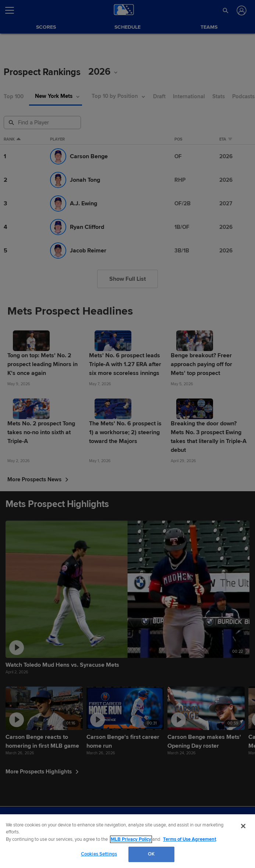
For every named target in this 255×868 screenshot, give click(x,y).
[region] (127, 841)
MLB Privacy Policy (131, 839)
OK (151, 854)
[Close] (243, 826)
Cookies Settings (99, 854)
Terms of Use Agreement (190, 839)
